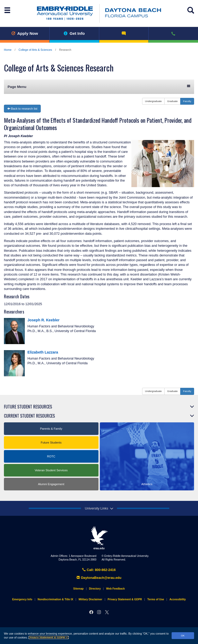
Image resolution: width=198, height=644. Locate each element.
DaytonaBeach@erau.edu (99, 578)
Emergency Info (22, 599)
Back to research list (22, 109)
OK (183, 635)
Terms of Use (156, 599)
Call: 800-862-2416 (99, 570)
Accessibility (178, 599)
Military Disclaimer (90, 599)
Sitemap (78, 589)
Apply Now (25, 33)
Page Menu (99, 86)
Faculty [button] (187, 101)
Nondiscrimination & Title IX (55, 599)
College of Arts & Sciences (35, 50)
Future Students (51, 443)
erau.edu (99, 538)
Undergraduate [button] (153, 101)
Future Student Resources (28, 407)
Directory (95, 589)
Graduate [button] (172, 101)
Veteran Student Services (51, 470)
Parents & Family (51, 429)
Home (8, 50)
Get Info (74, 33)
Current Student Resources (29, 416)
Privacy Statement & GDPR (49, 637)
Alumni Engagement (51, 484)
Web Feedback (115, 589)
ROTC (51, 456)
